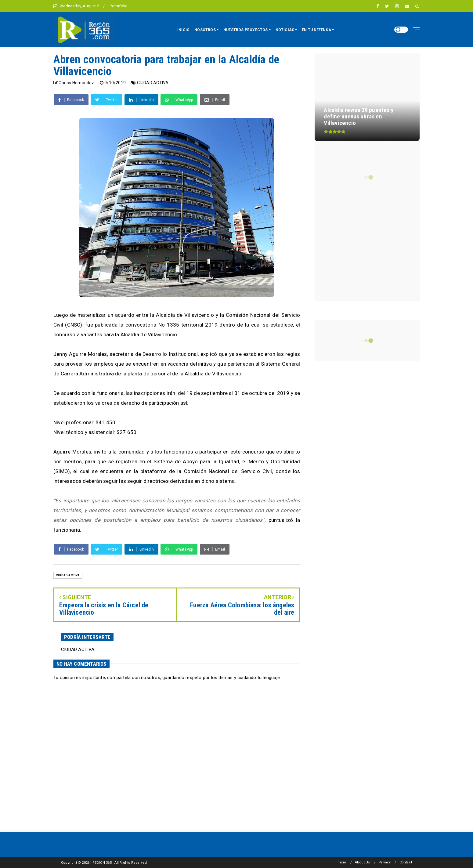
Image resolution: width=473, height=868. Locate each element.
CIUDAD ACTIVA (153, 83)
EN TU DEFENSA (316, 30)
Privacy (385, 862)
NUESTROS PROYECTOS (246, 30)
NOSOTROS (205, 30)
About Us (363, 862)
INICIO (183, 30)
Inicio (341, 862)
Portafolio (119, 6)
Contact (406, 862)
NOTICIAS (285, 30)
